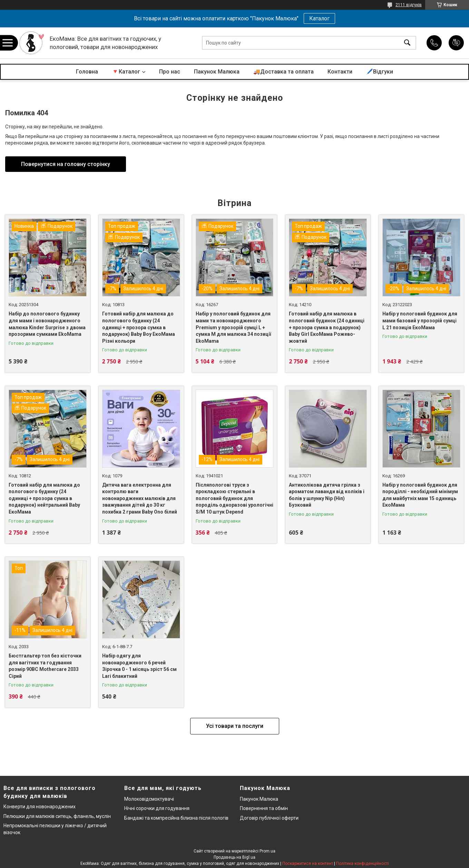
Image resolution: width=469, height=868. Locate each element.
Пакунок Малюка (217, 72)
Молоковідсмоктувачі (149, 799)
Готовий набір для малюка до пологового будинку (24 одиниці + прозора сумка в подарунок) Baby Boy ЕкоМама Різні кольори (139, 327)
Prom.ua (267, 851)
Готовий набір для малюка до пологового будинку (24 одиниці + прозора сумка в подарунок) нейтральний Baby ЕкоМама (44, 498)
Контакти (340, 72)
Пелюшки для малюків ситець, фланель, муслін (57, 816)
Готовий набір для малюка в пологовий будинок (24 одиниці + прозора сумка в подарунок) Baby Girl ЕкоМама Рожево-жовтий (327, 327)
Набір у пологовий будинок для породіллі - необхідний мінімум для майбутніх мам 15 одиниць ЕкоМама (420, 495)
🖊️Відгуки (380, 72)
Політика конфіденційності (363, 864)
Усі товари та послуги (235, 726)
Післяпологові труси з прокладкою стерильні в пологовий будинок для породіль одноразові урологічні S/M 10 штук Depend (235, 498)
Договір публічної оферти (269, 818)
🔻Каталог (126, 72)
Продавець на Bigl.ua (235, 857)
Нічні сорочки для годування (157, 808)
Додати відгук (456, 43)
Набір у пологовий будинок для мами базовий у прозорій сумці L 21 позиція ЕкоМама (420, 320)
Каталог (319, 18)
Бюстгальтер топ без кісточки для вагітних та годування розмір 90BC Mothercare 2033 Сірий (45, 666)
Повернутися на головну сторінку (66, 164)
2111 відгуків (409, 5)
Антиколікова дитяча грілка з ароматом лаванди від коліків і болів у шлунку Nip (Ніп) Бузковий (327, 495)
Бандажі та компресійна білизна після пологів (176, 818)
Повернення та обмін (264, 808)
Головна (87, 72)
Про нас (170, 72)
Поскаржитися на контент (308, 864)
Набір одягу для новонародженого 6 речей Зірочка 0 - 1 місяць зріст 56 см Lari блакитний (139, 666)
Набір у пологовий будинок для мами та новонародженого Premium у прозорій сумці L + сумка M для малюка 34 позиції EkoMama (233, 327)
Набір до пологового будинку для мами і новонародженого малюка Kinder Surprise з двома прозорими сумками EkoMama (47, 324)
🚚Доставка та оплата (284, 72)
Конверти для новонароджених (40, 807)
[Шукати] (407, 43)
